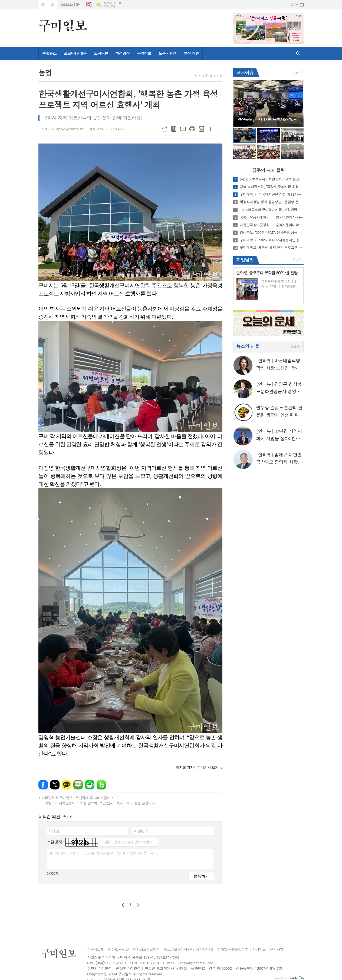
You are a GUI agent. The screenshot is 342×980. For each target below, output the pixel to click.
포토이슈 (245, 72)
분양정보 (144, 53)
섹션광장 (123, 53)
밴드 (101, 785)
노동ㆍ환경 (167, 53)
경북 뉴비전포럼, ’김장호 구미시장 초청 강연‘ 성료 (272, 187)
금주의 (268, 171)
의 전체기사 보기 (197, 767)
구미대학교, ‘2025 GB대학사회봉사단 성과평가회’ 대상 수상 (272, 240)
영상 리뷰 (191, 53)
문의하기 (277, 950)
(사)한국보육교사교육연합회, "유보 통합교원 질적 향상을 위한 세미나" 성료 (272, 179)
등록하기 (201, 876)
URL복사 (165, 129)
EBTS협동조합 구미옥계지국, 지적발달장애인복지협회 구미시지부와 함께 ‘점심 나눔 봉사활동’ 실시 (272, 210)
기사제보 (259, 950)
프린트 (192, 129)
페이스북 (43, 785)
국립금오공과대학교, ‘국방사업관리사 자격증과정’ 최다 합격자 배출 (272, 217)
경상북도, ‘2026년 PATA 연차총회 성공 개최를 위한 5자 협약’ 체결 (272, 232)
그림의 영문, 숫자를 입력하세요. (128, 842)
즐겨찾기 (52, 5)
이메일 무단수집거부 (233, 950)
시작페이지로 (43, 5)
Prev (240, 103)
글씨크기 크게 (211, 129)
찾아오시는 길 (118, 950)
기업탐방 (245, 260)
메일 (183, 129)
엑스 (55, 785)
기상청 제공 (109, 6)
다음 (138, 905)
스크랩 (201, 129)
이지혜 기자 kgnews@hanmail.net (61, 129)
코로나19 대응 (75, 53)
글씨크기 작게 (220, 129)
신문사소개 (95, 950)
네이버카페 (90, 785)
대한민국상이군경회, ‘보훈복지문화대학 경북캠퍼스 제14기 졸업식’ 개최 (272, 225)
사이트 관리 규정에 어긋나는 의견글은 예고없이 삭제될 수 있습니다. (103, 853)
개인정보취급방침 (146, 950)
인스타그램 (89, 5)
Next (297, 103)
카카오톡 (66, 785)
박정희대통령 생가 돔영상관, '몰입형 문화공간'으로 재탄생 (272, 202)
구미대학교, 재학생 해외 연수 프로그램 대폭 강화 (272, 248)
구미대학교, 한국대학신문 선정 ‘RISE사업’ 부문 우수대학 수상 (272, 194)
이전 (123, 905)
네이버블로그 (78, 785)
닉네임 (54, 831)
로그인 (295, 4)
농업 (219, 76)
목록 (174, 129)
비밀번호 (141, 831)
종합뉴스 (49, 53)
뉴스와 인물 (248, 346)
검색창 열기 (298, 54)
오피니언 (101, 53)
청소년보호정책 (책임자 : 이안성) (188, 950)
